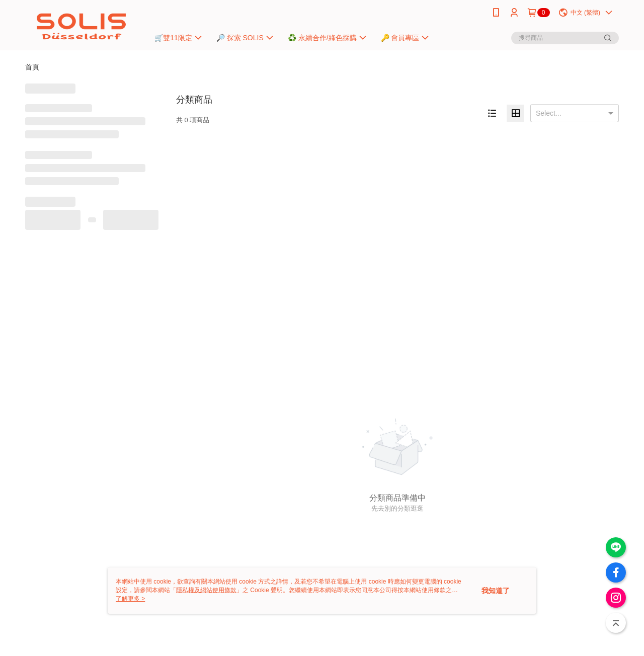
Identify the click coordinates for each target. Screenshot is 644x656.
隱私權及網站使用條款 (206, 590)
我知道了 (496, 591)
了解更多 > (130, 599)
